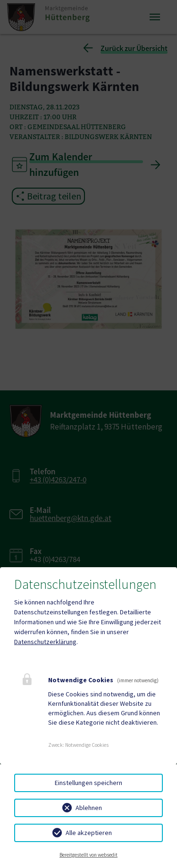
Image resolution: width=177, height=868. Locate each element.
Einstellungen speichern (88, 783)
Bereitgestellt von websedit (88, 855)
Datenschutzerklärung (45, 642)
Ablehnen (89, 808)
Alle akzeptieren (89, 833)
